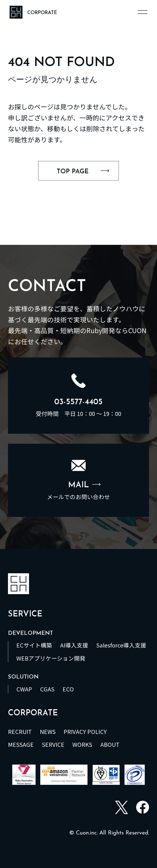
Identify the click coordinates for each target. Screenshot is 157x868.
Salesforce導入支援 (121, 645)
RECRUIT (20, 731)
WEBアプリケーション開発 (51, 658)
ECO (68, 689)
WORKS (82, 744)
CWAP (24, 689)
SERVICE (53, 744)
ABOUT (110, 744)
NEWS (48, 731)
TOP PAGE (83, 172)
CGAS (47, 689)
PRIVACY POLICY (85, 731)
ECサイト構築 (34, 645)
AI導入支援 (74, 645)
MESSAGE (21, 744)
